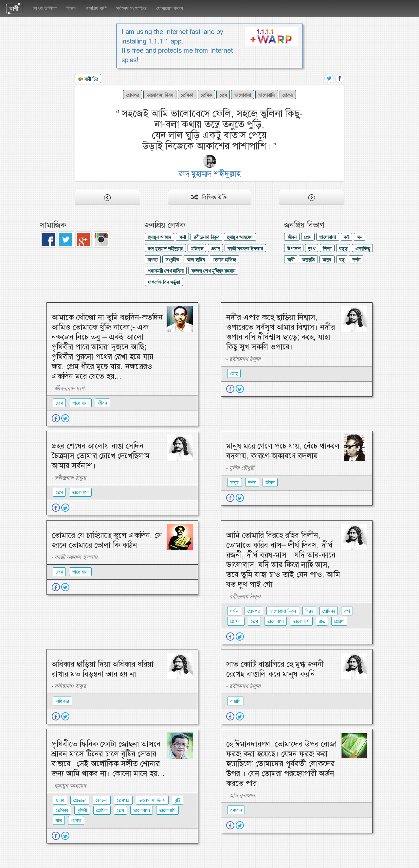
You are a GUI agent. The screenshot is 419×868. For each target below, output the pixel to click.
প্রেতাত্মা (80, 800)
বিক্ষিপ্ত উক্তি (209, 197)
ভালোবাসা (243, 95)
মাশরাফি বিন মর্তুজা (164, 282)
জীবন (292, 237)
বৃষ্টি (178, 800)
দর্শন (356, 260)
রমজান (236, 810)
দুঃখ (311, 249)
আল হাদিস (196, 260)
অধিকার (62, 701)
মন (360, 237)
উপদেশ (294, 249)
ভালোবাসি (267, 95)
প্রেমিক (206, 95)
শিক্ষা (327, 249)
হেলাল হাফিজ (224, 260)
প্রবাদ (216, 249)
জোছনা (102, 800)
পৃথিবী (82, 810)
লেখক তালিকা (45, 9)
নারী (291, 260)
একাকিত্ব (363, 249)
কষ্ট (346, 237)
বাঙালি (236, 701)
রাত (322, 621)
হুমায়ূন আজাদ (159, 237)
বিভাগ (71, 9)
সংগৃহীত (172, 260)
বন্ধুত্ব (343, 249)
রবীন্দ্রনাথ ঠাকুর (207, 237)
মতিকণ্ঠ (197, 249)
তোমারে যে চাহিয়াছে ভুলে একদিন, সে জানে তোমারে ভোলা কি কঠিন (107, 540)
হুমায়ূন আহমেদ (240, 237)
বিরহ (309, 611)
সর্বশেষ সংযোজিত (131, 9)
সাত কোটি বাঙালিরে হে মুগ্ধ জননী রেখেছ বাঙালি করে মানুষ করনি (275, 669)
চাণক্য (153, 260)
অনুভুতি (308, 260)
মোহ (234, 374)
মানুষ (327, 260)
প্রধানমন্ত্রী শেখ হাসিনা (166, 271)
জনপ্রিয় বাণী (96, 9)
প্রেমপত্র (133, 95)
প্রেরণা (288, 95)
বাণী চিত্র (88, 80)
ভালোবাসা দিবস (160, 95)
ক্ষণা (182, 237)
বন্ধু (342, 260)
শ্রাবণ (60, 800)
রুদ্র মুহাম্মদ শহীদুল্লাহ (165, 249)
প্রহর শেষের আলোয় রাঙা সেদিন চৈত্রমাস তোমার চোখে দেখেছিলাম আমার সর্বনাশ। (101, 456)
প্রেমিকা (187, 95)
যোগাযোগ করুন (170, 9)
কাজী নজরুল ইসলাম (245, 249)
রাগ (347, 611)
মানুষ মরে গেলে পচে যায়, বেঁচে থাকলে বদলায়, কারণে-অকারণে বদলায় (283, 451)
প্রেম (223, 95)
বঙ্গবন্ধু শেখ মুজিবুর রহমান (213, 271)
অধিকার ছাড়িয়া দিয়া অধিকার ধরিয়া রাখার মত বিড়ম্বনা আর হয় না (103, 669)
